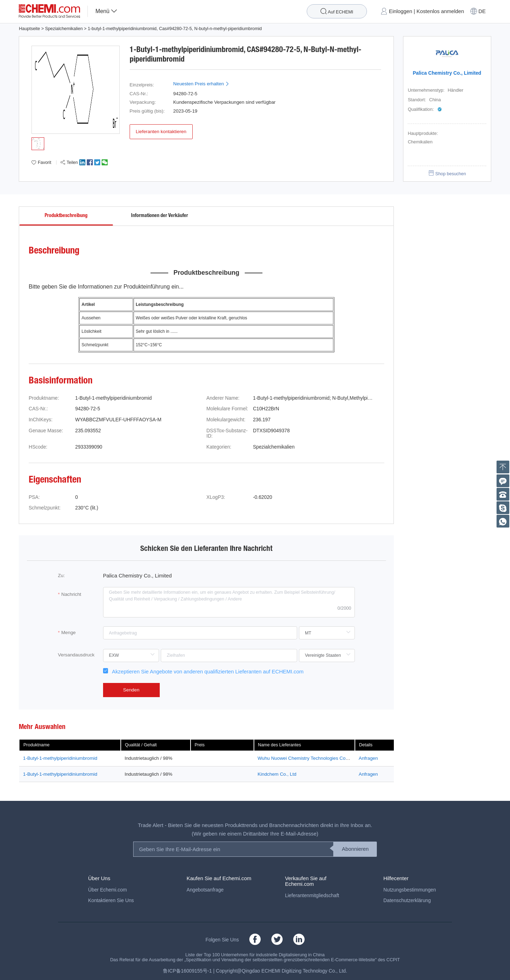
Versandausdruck (76, 655)
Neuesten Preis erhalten (201, 84)
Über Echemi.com (107, 890)
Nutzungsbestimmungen (410, 890)
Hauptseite (29, 29)
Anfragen (368, 758)
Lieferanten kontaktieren (161, 132)
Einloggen (401, 11)
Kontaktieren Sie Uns (111, 901)
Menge (69, 633)
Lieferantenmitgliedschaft (312, 896)
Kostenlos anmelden (440, 11)
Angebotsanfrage (205, 890)
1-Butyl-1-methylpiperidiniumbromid (60, 758)
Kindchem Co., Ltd (277, 774)
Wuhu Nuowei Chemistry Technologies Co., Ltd (307, 758)
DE (482, 11)
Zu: (61, 576)
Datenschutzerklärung (407, 901)
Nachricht (71, 594)
